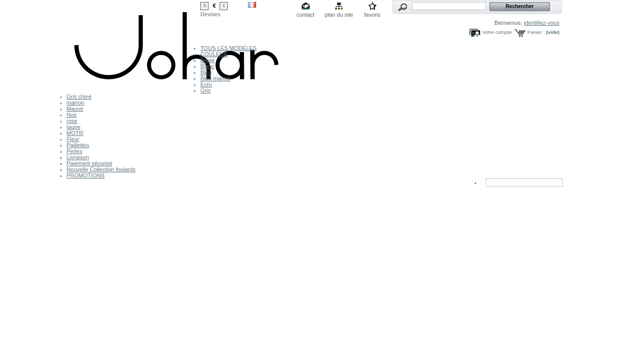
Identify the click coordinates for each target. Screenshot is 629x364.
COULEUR (214, 54)
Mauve (75, 109)
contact (305, 15)
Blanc (207, 66)
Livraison (78, 157)
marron (76, 103)
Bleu (206, 72)
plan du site (339, 15)
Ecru (206, 84)
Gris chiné (79, 97)
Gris (205, 90)
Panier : (536, 32)
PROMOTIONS (86, 175)
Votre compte (497, 32)
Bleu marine (215, 78)
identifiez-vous (541, 23)
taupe (74, 127)
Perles (75, 151)
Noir (72, 115)
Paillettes (78, 145)
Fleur (73, 139)
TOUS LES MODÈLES (228, 48)
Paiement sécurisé (90, 163)
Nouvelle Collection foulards (101, 169)
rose (72, 121)
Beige (207, 60)
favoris (372, 15)
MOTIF (75, 133)
